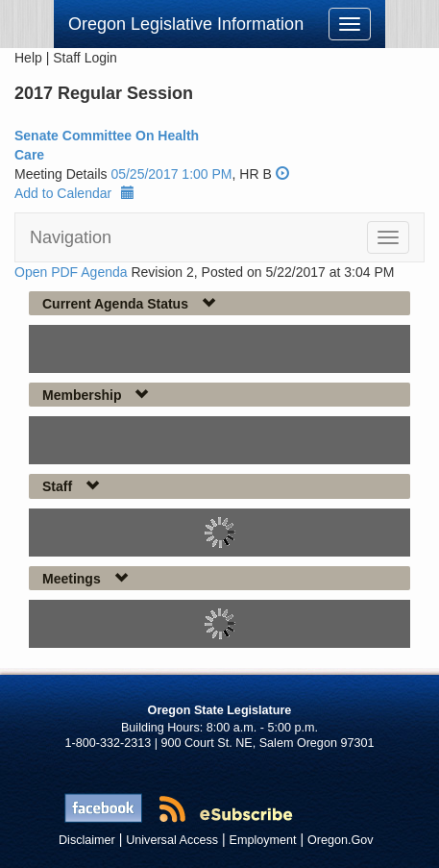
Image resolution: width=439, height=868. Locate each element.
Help (28, 58)
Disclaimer (87, 840)
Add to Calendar (74, 193)
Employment (263, 840)
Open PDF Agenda (71, 272)
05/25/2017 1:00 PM (171, 174)
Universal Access (172, 840)
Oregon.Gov (341, 840)
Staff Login (85, 58)
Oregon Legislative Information (186, 24)
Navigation (71, 237)
